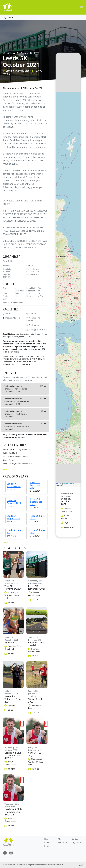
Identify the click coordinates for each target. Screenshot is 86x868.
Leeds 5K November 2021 (36, 485)
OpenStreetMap (69, 484)
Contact (75, 839)
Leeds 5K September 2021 (36, 502)
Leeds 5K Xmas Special (14, 485)
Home (47, 839)
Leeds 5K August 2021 (13, 517)
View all (6, 470)
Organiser (7, 17)
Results (47, 846)
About (61, 839)
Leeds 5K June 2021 (14, 531)
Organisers (76, 843)
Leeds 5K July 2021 (37, 517)
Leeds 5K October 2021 (14, 502)
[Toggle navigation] (81, 7)
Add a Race (63, 843)
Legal (81, 865)
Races (47, 843)
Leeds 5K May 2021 (38, 531)
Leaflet (59, 484)
